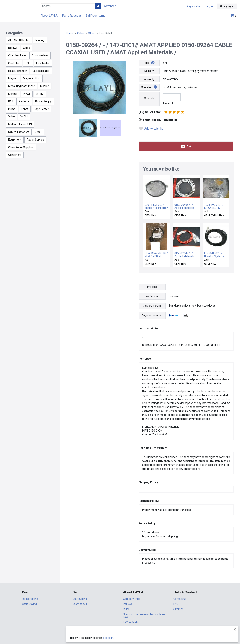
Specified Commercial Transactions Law (144, 614)
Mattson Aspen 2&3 (20, 124)
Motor (27, 94)
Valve (12, 117)
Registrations (30, 598)
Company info (131, 598)
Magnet (13, 78)
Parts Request (72, 16)
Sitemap (178, 608)
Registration (194, 6)
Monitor (13, 94)
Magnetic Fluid (32, 78)
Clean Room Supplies (21, 147)
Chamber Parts (17, 55)
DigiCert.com (120, 632)
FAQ (176, 603)
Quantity (149, 98)
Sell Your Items (95, 16)
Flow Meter (43, 63)
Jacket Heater (41, 71)
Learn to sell (80, 603)
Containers (15, 155)
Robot (25, 109)
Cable (26, 48)
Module (45, 86)
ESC (28, 63)
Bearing (40, 40)
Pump (12, 109)
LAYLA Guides (131, 621)
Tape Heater (41, 109)
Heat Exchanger (18, 71)
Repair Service (35, 140)
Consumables (40, 55)
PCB (11, 101)
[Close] (235, 629)
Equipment (15, 140)
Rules (126, 608)
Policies (127, 603)
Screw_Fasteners (19, 132)
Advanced (110, 6)
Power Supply (43, 101)
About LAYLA (49, 16)
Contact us (180, 598)
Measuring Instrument (21, 86)
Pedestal (24, 101)
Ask (186, 146)
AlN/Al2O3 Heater (19, 40)
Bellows (13, 48)
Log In (209, 6)
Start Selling (80, 598)
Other (38, 132)
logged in (215, 638)
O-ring (40, 94)
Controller (14, 63)
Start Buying (29, 603)
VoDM (24, 117)
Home (70, 33)
